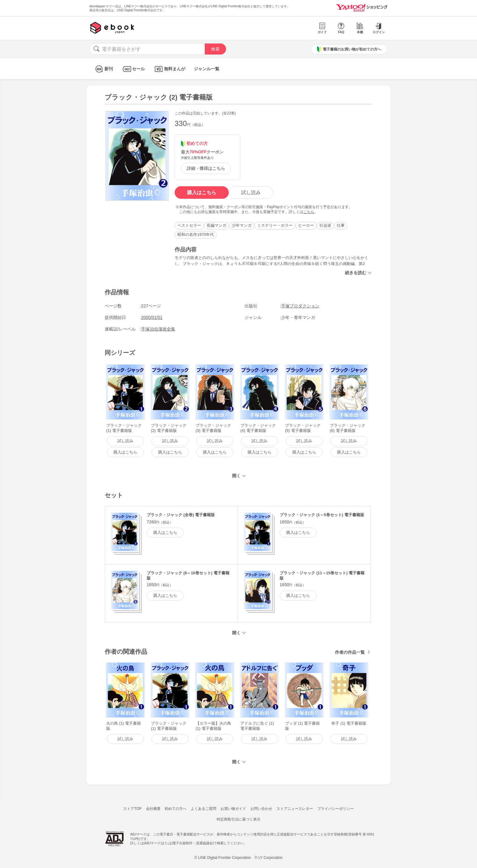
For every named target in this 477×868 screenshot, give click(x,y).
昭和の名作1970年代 (196, 235)
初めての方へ (176, 809)
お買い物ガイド (233, 809)
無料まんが (169, 69)
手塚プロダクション (300, 306)
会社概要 (153, 809)
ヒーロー (306, 225)
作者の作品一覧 (350, 652)
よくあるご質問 (204, 809)
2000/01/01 (152, 317)
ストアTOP (132, 809)
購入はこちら (202, 192)
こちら (309, 212)
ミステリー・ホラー (275, 225)
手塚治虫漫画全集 (158, 329)
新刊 (103, 69)
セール (133, 69)
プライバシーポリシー (336, 809)
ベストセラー (189, 225)
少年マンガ (242, 225)
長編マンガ (216, 225)
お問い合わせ (261, 809)
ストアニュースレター (295, 809)
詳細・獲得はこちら (206, 168)
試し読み (251, 192)
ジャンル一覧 (207, 69)
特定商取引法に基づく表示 (238, 819)
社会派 (325, 225)
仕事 (341, 225)
